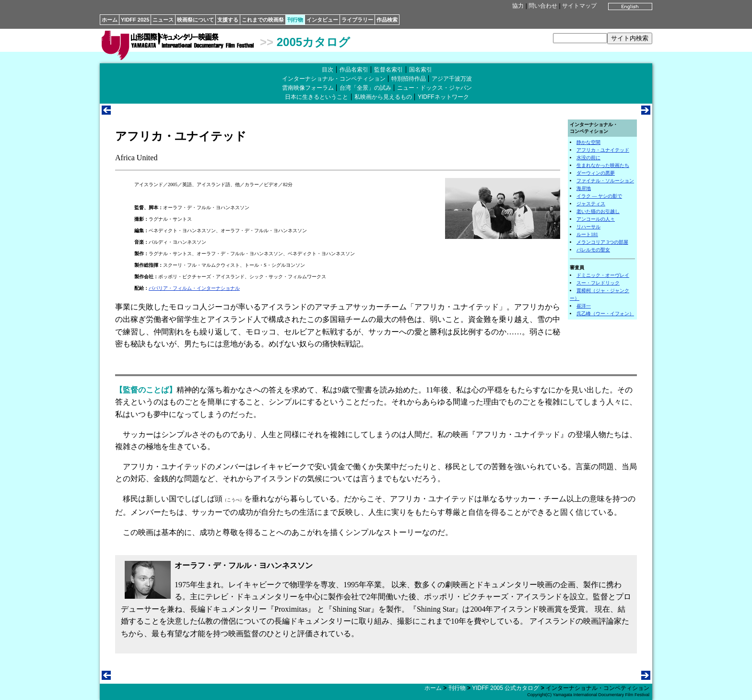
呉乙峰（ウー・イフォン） (605, 314)
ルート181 (587, 234)
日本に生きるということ (317, 97)
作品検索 (387, 20)
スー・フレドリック (598, 283)
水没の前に (588, 158)
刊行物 (295, 20)
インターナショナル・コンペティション (334, 79)
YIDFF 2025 (135, 20)
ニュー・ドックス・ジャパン (435, 88)
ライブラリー (357, 20)
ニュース (163, 20)
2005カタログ (313, 42)
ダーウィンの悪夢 (596, 173)
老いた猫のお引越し (598, 211)
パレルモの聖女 (593, 250)
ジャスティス (591, 204)
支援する (228, 20)
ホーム (110, 20)
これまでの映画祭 (263, 20)
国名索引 (421, 70)
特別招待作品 (409, 79)
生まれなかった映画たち (603, 165)
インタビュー (322, 20)
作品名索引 (354, 70)
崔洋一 (584, 306)
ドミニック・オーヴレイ (603, 275)
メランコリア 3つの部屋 (602, 242)
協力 (518, 6)
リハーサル (588, 227)
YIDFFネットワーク (443, 97)
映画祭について (195, 20)
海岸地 (584, 188)
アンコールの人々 (596, 219)
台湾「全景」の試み (365, 88)
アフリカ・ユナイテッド (603, 150)
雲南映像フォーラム (308, 88)
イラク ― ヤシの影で (599, 196)
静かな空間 (588, 142)
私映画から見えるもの (383, 97)
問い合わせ (543, 6)
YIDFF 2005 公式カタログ (505, 688)
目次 (328, 70)
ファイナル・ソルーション (605, 181)
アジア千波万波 (452, 79)
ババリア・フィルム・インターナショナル (194, 288)
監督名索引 (388, 70)
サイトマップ (579, 6)
